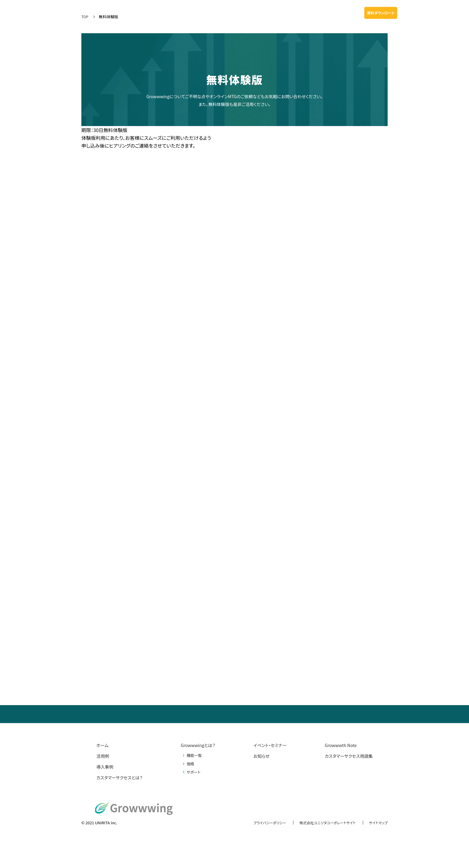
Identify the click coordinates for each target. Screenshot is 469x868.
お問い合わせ (415, 13)
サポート (262, 13)
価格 (190, 764)
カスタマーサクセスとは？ (122, 777)
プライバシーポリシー (262, 823)
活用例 (212, 13)
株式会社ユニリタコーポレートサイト (323, 823)
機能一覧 (194, 13)
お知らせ (316, 13)
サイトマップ (377, 823)
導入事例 (230, 13)
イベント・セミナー (343, 13)
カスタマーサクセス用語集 (346, 756)
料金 (246, 13)
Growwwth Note (289, 13)
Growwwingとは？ (199, 745)
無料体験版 (450, 13)
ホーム (103, 745)
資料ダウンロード (381, 13)
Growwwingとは (167, 13)
